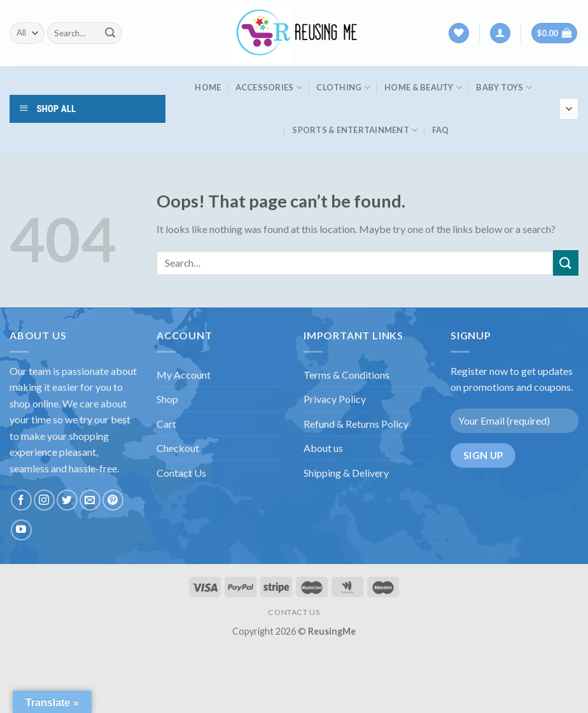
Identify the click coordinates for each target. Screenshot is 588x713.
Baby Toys (504, 88)
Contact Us (181, 473)
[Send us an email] (90, 500)
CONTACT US (294, 612)
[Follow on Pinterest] (113, 500)
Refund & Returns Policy (356, 424)
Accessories (269, 88)
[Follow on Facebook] (21, 500)
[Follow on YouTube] (21, 530)
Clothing (343, 88)
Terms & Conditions (346, 375)
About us (323, 448)
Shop (167, 399)
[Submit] (110, 33)
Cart (166, 424)
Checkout (178, 448)
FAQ (441, 130)
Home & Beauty (423, 88)
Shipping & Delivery (346, 473)
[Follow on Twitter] (67, 500)
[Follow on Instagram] (44, 500)
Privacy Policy (335, 399)
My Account (184, 375)
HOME (208, 87)
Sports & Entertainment (355, 130)
